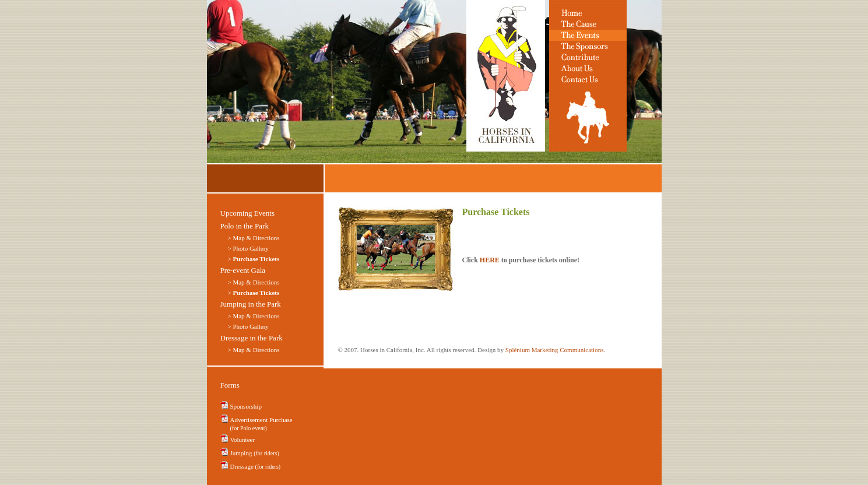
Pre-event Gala (243, 270)
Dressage (256, 466)
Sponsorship (246, 406)
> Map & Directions (254, 282)
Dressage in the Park (252, 338)
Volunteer (243, 440)
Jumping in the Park (251, 304)
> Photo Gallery (248, 248)
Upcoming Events (248, 213)
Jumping (255, 453)
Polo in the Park (245, 226)
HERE (490, 260)
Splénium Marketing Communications (555, 350)
